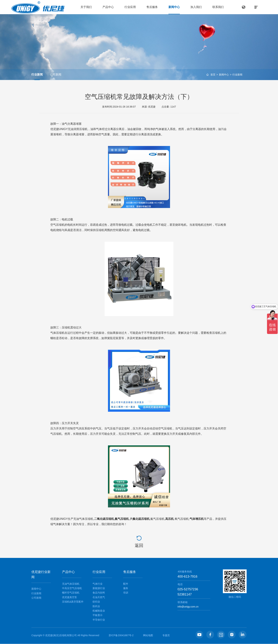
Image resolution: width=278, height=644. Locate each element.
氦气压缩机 (157, 519)
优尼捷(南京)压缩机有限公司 (61, 635)
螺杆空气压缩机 (71, 593)
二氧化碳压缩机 (104, 519)
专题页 (166, 635)
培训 (126, 593)
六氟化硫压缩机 (140, 519)
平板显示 (98, 615)
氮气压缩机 (122, 519)
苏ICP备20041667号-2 (121, 635)
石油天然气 (99, 597)
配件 (126, 584)
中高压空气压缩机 (72, 588)
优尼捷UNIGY (59, 519)
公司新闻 (56, 74)
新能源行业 (99, 588)
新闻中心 (224, 75)
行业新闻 (237, 75)
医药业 (96, 606)
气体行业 (98, 584)
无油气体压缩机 (83, 519)
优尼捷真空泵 (69, 597)
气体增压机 (197, 519)
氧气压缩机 (182, 519)
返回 (139, 545)
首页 (213, 75)
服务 (126, 588)
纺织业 (96, 602)
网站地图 (148, 635)
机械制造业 (99, 611)
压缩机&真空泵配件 (73, 602)
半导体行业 (99, 620)
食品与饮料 (99, 593)
